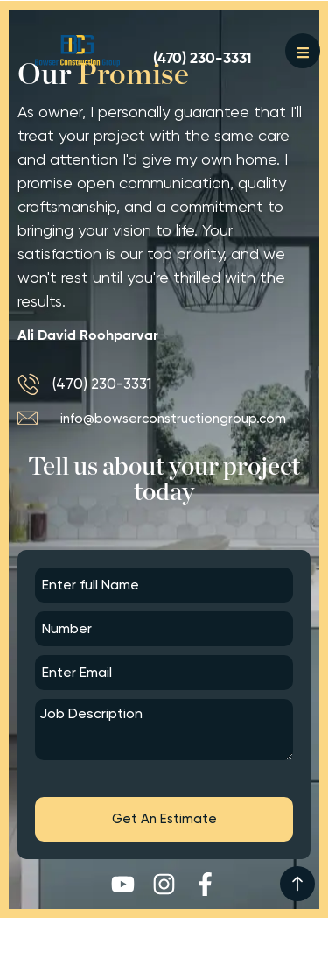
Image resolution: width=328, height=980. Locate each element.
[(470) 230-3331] (202, 60)
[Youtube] (123, 884)
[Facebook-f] (205, 884)
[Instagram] (164, 884)
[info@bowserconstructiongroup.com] (164, 418)
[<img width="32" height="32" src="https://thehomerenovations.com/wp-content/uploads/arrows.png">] (297, 884)
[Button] (77, 51)
